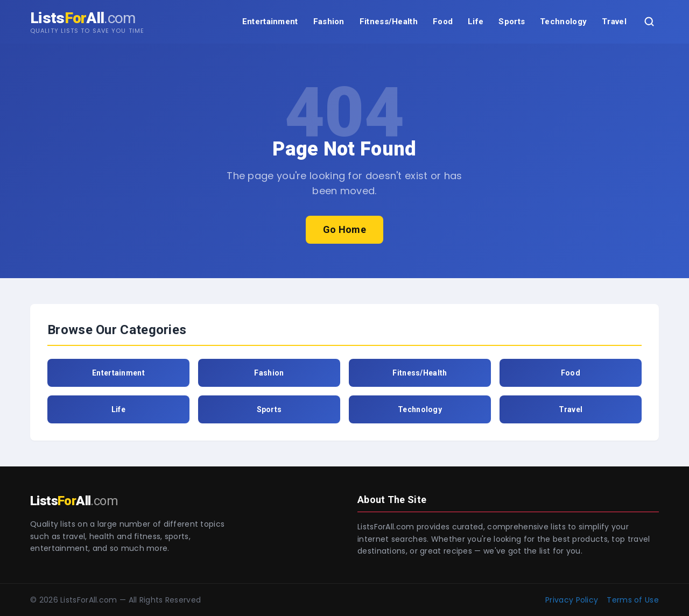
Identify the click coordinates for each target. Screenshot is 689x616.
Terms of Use (633, 600)
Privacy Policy (572, 600)
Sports (512, 22)
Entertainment (270, 22)
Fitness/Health (389, 22)
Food (443, 22)
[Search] (649, 22)
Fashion (329, 22)
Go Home (344, 229)
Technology (563, 22)
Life (476, 22)
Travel (614, 22)
